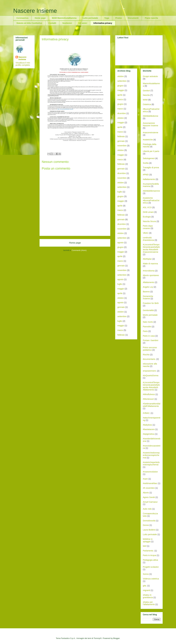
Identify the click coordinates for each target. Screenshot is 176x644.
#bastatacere (149, 429)
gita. (145, 586)
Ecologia (147, 217)
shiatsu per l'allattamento (149, 603)
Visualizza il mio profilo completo (23, 64)
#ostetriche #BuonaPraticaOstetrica (151, 200)
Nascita (146, 95)
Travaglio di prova (151, 167)
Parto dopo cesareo (148, 227)
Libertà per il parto (151, 151)
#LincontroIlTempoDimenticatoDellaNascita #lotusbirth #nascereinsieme (151, 248)
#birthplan (147, 259)
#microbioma (149, 271)
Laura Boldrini (149, 530)
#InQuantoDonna (151, 375)
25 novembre (149, 488)
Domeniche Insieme (148, 297)
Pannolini (147, 327)
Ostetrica (147, 104)
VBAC (146, 233)
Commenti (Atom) (79, 250)
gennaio (121, 141)
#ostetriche (148, 140)
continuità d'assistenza (148, 239)
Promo (119, 18)
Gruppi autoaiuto (150, 76)
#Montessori (148, 399)
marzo (120, 99)
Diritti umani (148, 212)
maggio (121, 90)
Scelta (146, 163)
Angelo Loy (148, 287)
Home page (40, 18)
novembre (122, 146)
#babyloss (147, 425)
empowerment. (150, 371)
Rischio (146, 355)
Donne (146, 525)
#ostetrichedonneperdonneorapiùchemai (151, 455)
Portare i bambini (151, 340)
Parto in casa (149, 336)
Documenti (133, 18)
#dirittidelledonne (151, 116)
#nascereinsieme (151, 133)
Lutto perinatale (90, 18)
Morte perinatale (150, 315)
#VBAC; (146, 413)
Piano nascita (151, 18)
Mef (145, 546)
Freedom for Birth (151, 303)
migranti (146, 590)
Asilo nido (147, 509)
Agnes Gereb (149, 497)
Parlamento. (148, 551)
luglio (120, 192)
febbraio (121, 136)
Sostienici (67, 23)
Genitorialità (148, 310)
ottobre (121, 76)
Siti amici (83, 23)
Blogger (116, 638)
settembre (122, 81)
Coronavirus (22, 18)
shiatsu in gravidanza (148, 596)
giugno (120, 86)
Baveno (146, 292)
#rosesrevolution (150, 472)
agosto (120, 243)
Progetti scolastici (151, 567)
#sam (145, 479)
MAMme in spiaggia (148, 540)
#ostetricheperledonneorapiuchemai (151, 464)
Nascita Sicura (149, 221)
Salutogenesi (149, 158)
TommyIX (98, 638)
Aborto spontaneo (151, 275)
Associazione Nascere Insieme (150, 124)
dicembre (122, 113)
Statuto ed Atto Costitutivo (29, 23)
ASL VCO (147, 207)
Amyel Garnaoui (150, 502)
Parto (145, 331)
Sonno (146, 574)
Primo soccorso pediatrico (150, 349)
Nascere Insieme (35, 11)
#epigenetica (149, 434)
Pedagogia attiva (150, 560)
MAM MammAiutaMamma (64, 18)
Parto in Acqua (149, 555)
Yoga (107, 18)
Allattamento (149, 282)
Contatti (52, 23)
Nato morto (148, 322)
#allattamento (149, 179)
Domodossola (149, 521)
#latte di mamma (150, 264)
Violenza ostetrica (151, 579)
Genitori (146, 91)
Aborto (146, 493)
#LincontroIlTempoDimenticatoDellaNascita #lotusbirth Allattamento (151, 386)
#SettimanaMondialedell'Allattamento (152, 405)
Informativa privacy (103, 23)
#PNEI (146, 175)
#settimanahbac (150, 483)
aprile (120, 95)
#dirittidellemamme (151, 191)
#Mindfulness (149, 394)
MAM (145, 100)
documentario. (149, 359)
